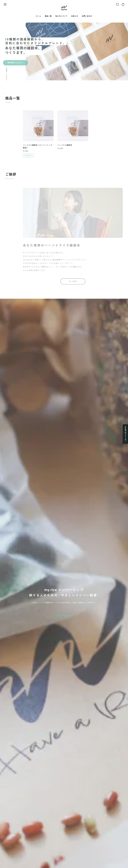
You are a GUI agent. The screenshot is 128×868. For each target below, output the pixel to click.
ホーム (39, 16)
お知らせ (75, 16)
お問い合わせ (87, 16)
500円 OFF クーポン (125, 434)
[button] (117, 76)
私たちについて (61, 16)
